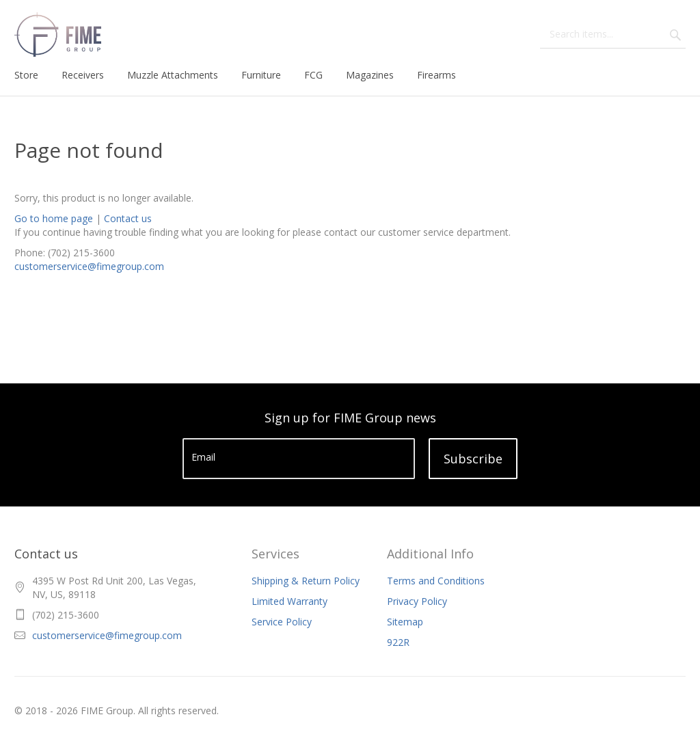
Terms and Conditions (436, 581)
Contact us (128, 218)
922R (398, 642)
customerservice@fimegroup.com (89, 266)
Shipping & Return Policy (306, 581)
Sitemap (405, 622)
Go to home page (54, 218)
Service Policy (282, 622)
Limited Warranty (290, 601)
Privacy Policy (417, 601)
